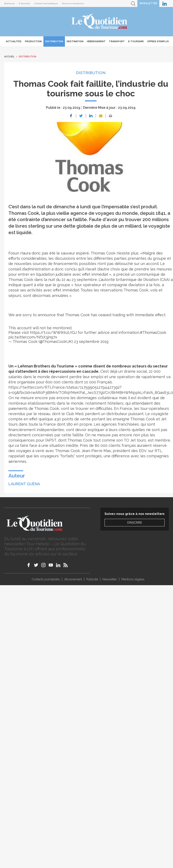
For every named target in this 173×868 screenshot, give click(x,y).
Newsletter (148, 3)
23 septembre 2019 (91, 342)
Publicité (92, 579)
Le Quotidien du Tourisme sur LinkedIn (165, 3)
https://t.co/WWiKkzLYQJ (53, 332)
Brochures (9, 3)
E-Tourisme (136, 41)
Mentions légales (133, 579)
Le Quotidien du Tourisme (100, 22)
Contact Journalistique (46, 3)
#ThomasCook (153, 332)
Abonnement (73, 579)
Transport (117, 41)
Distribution (54, 41)
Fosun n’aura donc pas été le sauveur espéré (49, 253)
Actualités (14, 41)
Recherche (133, 3)
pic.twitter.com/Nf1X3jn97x (33, 337)
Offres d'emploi (158, 41)
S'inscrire (135, 523)
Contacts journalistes (46, 579)
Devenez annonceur (73, 3)
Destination (75, 41)
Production (33, 41)
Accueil (9, 57)
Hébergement (96, 41)
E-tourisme (25, 3)
